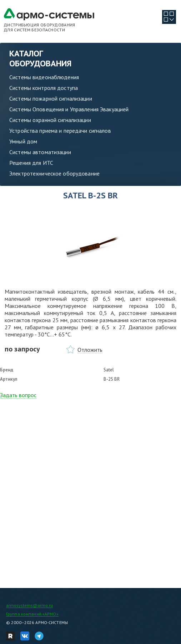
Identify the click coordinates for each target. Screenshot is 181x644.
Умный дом (23, 141)
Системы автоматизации (40, 152)
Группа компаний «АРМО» (32, 614)
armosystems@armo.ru (29, 605)
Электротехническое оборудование (54, 173)
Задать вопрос (18, 395)
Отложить (90, 350)
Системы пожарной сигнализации (51, 98)
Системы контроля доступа (44, 88)
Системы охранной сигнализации (50, 120)
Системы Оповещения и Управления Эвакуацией (69, 109)
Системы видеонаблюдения (44, 77)
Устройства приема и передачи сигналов (60, 131)
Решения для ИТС (31, 163)
